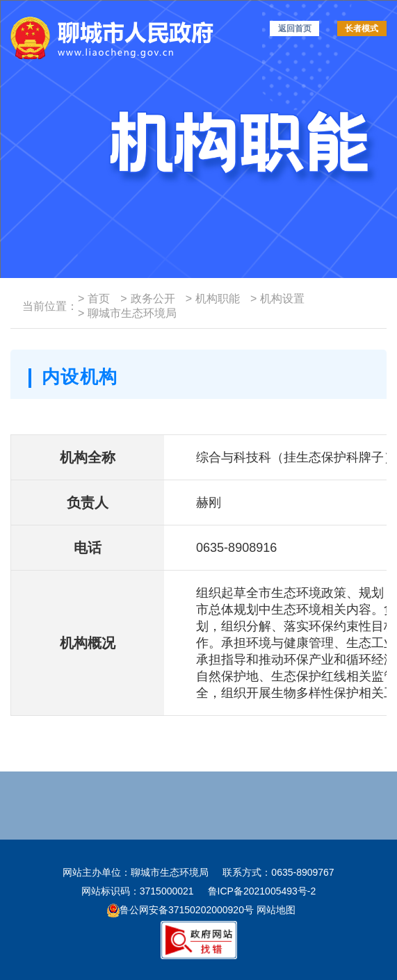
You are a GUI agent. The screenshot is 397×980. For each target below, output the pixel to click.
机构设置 (277, 299)
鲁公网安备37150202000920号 (180, 910)
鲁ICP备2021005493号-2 (262, 891)
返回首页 (295, 28)
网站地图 (275, 910)
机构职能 (213, 299)
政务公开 (147, 299)
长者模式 (362, 28)
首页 (94, 299)
